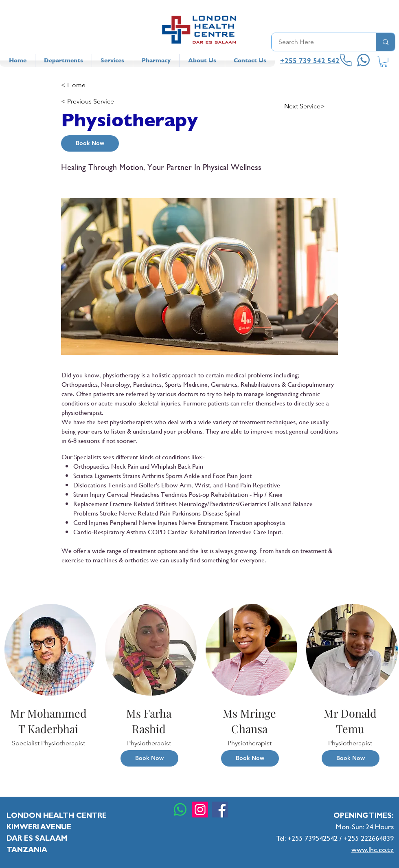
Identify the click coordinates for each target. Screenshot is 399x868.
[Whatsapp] (180, 810)
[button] (384, 62)
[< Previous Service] (88, 101)
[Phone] (346, 61)
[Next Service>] (311, 106)
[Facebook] (220, 810)
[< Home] (88, 85)
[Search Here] (319, 42)
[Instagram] (200, 810)
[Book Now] (90, 143)
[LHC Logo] (199, 30)
